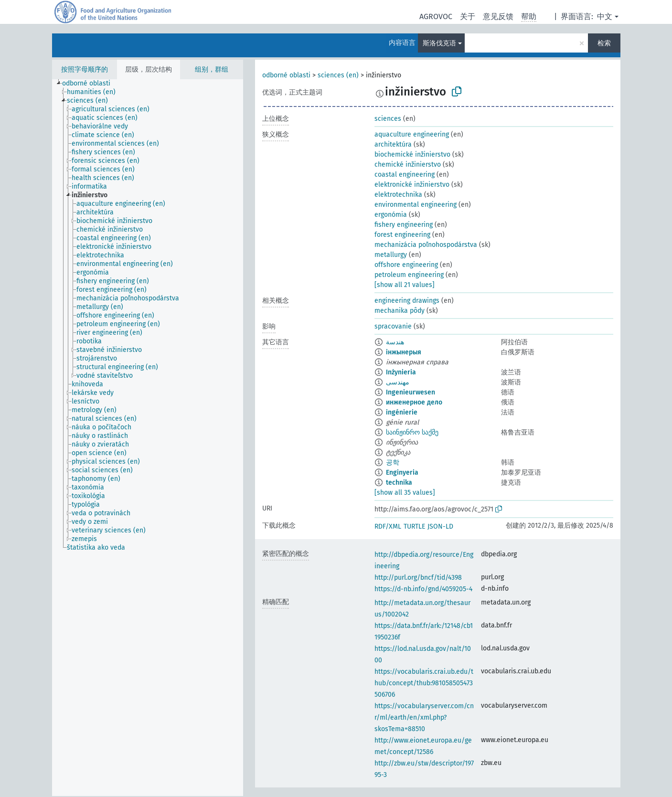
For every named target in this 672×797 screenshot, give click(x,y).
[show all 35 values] (405, 493)
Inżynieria (401, 372)
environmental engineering (416, 205)
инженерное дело (414, 402)
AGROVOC (436, 16)
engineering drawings (407, 301)
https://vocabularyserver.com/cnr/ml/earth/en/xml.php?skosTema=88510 (424, 717)
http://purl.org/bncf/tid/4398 (418, 578)
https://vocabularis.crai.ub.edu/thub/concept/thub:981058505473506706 (424, 683)
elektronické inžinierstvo (412, 185)
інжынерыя (404, 352)
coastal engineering (405, 175)
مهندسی (398, 382)
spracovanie (393, 326)
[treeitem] (90, 84)
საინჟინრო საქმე (412, 432)
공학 (393, 462)
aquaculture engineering (412, 134)
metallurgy (391, 255)
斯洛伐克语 (439, 43)
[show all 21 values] (405, 285)
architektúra (393, 144)
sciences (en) (338, 75)
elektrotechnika (398, 195)
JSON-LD (440, 526)
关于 (468, 16)
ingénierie (402, 412)
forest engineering (402, 235)
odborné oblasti (286, 75)
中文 (605, 16)
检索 (604, 43)
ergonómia (391, 215)
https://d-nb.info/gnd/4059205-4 (423, 589)
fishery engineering (404, 225)
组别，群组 (212, 69)
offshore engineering (406, 265)
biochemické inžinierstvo (412, 154)
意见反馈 (498, 16)
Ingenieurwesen (411, 392)
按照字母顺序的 (85, 69)
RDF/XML (388, 526)
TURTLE (414, 526)
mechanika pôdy (400, 311)
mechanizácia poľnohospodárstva (426, 245)
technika (399, 483)
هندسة (395, 342)
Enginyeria (402, 473)
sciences (388, 119)
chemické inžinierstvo (408, 165)
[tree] (148, 438)
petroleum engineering (409, 275)
